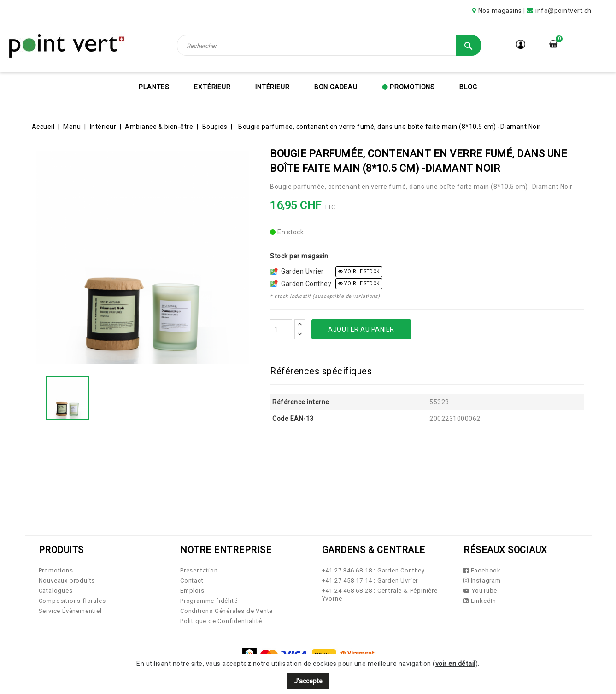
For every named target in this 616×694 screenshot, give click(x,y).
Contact (192, 580)
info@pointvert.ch (563, 11)
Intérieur (272, 87)
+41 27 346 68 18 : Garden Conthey (373, 570)
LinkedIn (480, 601)
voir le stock (359, 271)
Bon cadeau (336, 87)
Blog (468, 87)
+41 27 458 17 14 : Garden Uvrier (370, 580)
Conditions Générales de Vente (226, 611)
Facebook (482, 570)
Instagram (482, 580)
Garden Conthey (301, 284)
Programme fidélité (209, 601)
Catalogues (56, 591)
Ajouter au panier (361, 329)
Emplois (192, 591)
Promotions (411, 87)
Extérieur (212, 87)
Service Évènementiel (70, 611)
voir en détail (455, 664)
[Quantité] (281, 329)
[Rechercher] (329, 45)
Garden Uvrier (297, 271)
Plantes (154, 87)
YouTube (480, 591)
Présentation (199, 570)
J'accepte (308, 681)
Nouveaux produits (67, 580)
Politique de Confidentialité (221, 621)
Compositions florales (72, 601)
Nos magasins (500, 11)
